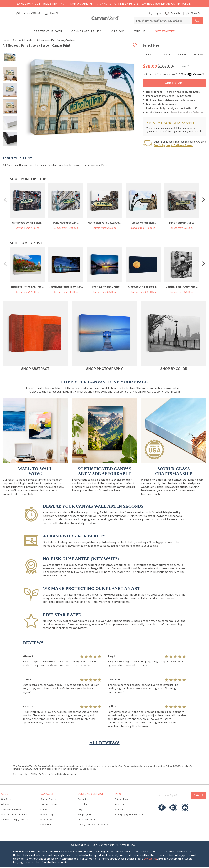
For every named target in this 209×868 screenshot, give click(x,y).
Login (155, 13)
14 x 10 (150, 54)
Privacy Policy (122, 799)
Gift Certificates (87, 820)
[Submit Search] (197, 21)
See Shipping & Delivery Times (173, 145)
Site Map (120, 809)
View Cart (194, 13)
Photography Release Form (129, 814)
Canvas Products (49, 804)
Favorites (176, 13)
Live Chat (53, 13)
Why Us (140, 31)
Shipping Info (84, 814)
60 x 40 (198, 54)
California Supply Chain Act (16, 820)
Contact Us (83, 799)
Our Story (6, 799)
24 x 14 (166, 54)
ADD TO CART (175, 83)
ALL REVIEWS (104, 743)
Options (118, 31)
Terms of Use (122, 804)
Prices (44, 809)
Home (6, 40)
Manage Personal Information (93, 825)
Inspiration (46, 820)
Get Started (165, 31)
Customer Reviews (11, 809)
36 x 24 (182, 54)
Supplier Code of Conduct (15, 814)
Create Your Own (48, 31)
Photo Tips (46, 825)
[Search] (168, 21)
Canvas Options (49, 799)
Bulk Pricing (47, 814)
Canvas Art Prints (86, 31)
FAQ (80, 809)
